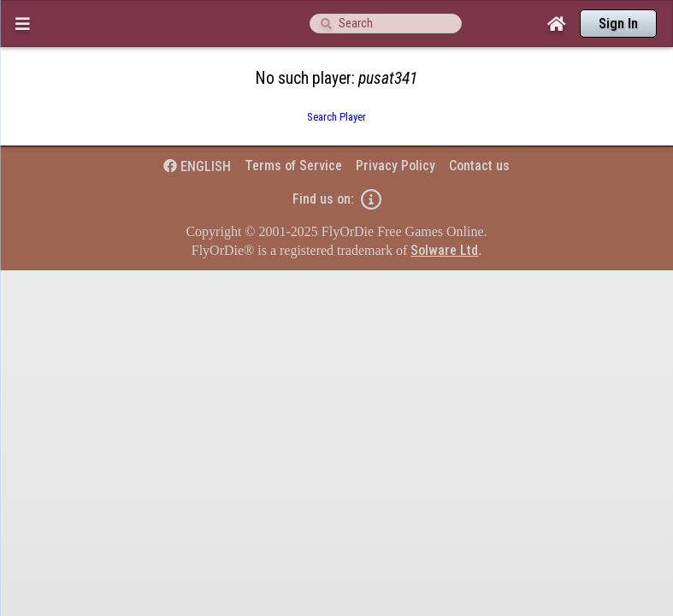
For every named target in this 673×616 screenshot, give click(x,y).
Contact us (479, 132)
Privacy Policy (396, 132)
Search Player (336, 83)
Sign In (618, 24)
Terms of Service (293, 132)
